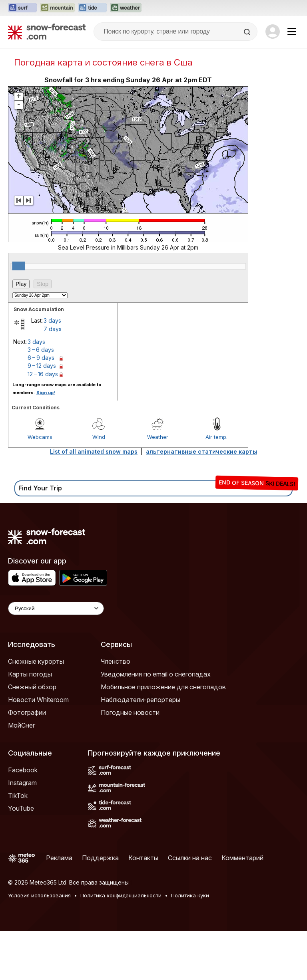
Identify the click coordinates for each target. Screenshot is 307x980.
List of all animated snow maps (94, 451)
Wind (99, 437)
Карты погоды (30, 674)
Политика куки (190, 895)
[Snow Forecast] (47, 32)
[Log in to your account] (273, 32)
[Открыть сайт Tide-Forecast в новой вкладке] (92, 8)
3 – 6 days (41, 350)
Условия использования (39, 895)
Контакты (143, 858)
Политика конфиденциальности (121, 895)
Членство (116, 661)
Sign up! (46, 393)
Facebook (23, 770)
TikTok (18, 796)
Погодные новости (130, 712)
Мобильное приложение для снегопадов (163, 687)
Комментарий (242, 858)
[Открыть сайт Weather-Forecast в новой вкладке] (126, 8)
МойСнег (22, 725)
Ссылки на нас (190, 858)
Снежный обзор (32, 687)
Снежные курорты (36, 661)
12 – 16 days (43, 374)
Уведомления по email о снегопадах (156, 674)
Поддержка (100, 858)
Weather (158, 437)
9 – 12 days (42, 366)
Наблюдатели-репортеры (141, 700)
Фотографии (27, 712)
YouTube (21, 808)
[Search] (248, 32)
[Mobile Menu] (292, 32)
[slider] (18, 266)
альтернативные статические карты (201, 451)
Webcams (40, 437)
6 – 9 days (41, 358)
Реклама (59, 858)
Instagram (22, 783)
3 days (52, 320)
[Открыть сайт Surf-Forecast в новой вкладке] (22, 8)
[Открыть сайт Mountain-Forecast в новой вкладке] (57, 8)
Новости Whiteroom (38, 700)
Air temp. (216, 437)
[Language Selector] (56, 608)
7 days (53, 329)
